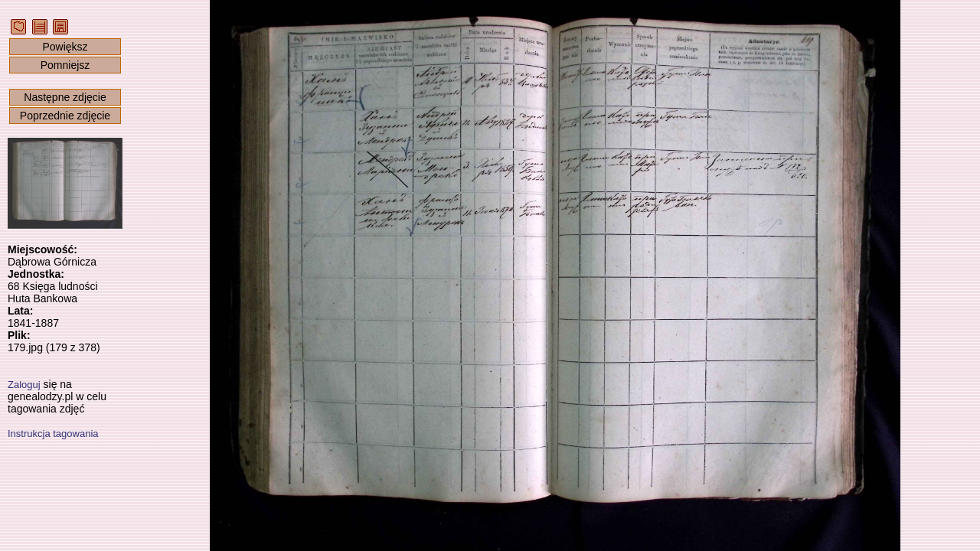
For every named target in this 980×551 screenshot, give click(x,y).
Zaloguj (24, 385)
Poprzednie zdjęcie (65, 116)
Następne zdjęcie (65, 97)
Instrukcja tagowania (53, 434)
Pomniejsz (65, 65)
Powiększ (65, 47)
